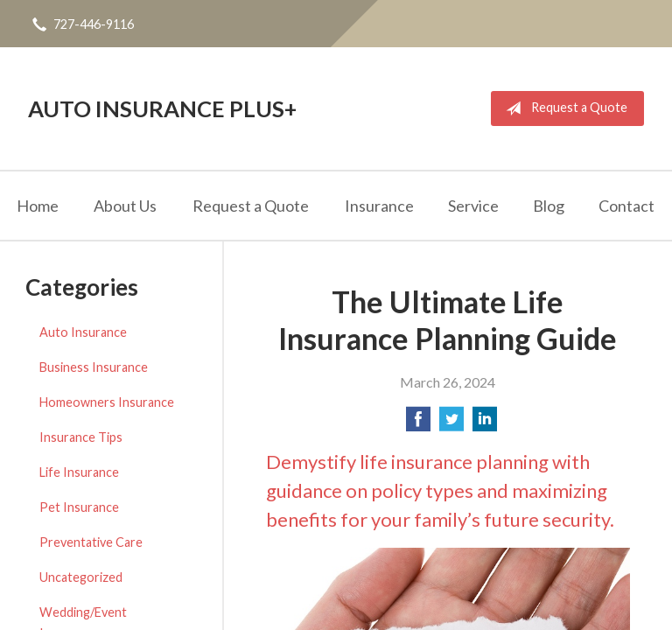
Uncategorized (81, 577)
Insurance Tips (81, 437)
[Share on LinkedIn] (485, 424)
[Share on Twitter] (451, 424)
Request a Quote (563, 108)
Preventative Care (91, 542)
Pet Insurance (79, 507)
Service (473, 206)
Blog (549, 206)
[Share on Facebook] (418, 424)
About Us (125, 206)
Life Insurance (79, 472)
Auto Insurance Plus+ (162, 108)
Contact (626, 206)
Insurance (379, 206)
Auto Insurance (83, 332)
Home (38, 206)
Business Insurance (94, 367)
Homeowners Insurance (107, 402)
